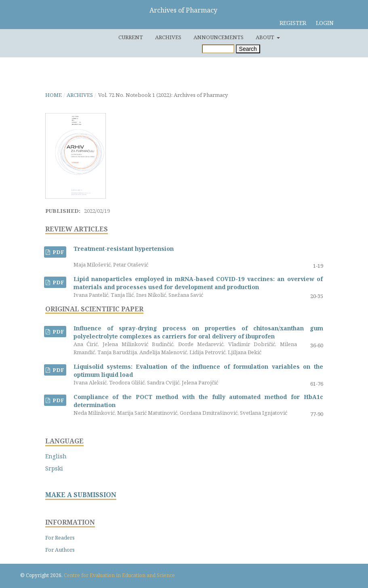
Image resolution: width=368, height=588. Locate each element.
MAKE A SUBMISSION (81, 495)
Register (293, 23)
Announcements (219, 37)
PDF (58, 252)
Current (131, 37)
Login (325, 23)
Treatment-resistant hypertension (124, 249)
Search (248, 49)
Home (54, 95)
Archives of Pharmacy (183, 10)
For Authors (60, 550)
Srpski (54, 468)
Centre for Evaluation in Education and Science (119, 575)
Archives (168, 37)
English (56, 456)
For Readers (60, 538)
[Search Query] (218, 49)
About (266, 37)
